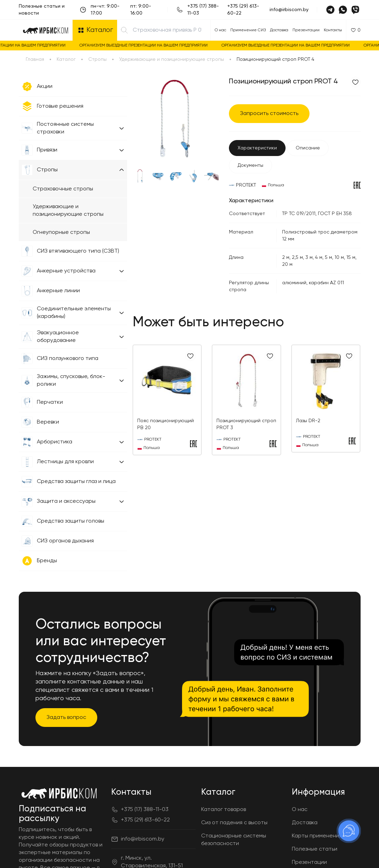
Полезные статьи (315, 849)
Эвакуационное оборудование (58, 337)
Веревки (48, 422)
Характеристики (257, 148)
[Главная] (46, 30)
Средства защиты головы (71, 521)
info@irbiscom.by (289, 10)
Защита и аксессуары (66, 501)
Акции (45, 87)
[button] (122, 128)
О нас (220, 30)
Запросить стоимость (269, 114)
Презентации (306, 30)
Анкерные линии (58, 291)
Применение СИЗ (248, 30)
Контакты (333, 30)
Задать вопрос (66, 718)
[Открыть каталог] (95, 30)
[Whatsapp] (343, 10)
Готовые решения (60, 106)
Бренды (47, 561)
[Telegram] (330, 10)
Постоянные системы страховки (65, 128)
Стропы (47, 170)
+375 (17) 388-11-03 (203, 10)
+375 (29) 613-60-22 (243, 10)
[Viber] (355, 10)
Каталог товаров (224, 810)
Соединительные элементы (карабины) (74, 313)
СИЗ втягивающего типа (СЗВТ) (78, 251)
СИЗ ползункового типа (68, 359)
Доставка (279, 30)
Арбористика (55, 442)
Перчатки (50, 402)
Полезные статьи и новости (42, 10)
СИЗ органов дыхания (65, 541)
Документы (250, 165)
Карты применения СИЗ (323, 836)
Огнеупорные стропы (61, 232)
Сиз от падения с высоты (234, 823)
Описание (308, 148)
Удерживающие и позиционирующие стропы (68, 211)
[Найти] (124, 30)
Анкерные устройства (66, 271)
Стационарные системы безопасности (234, 840)
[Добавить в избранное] (355, 82)
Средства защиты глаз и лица (76, 482)
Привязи (47, 150)
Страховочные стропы (63, 189)
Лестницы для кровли (65, 462)
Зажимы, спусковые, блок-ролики (71, 380)
